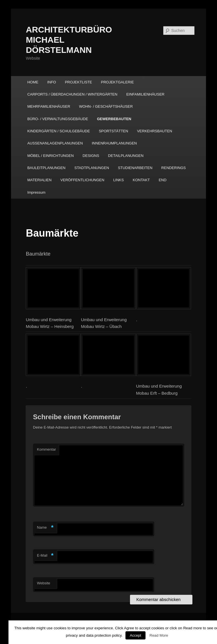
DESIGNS (91, 156)
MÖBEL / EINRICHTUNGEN (51, 156)
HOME (33, 82)
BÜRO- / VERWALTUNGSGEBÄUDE (58, 119)
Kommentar (46, 449)
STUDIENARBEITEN (135, 168)
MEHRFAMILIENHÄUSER (49, 106)
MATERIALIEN (40, 180)
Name (45, 528)
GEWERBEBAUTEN (114, 119)
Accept (136, 635)
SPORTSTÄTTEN (114, 131)
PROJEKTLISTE (79, 82)
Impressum (36, 192)
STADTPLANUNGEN (92, 168)
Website (44, 583)
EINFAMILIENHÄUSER (145, 94)
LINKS (119, 180)
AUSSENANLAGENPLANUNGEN (55, 143)
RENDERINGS (174, 168)
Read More (159, 635)
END (163, 180)
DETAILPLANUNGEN (126, 156)
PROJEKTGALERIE (117, 82)
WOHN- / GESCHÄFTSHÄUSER (106, 106)
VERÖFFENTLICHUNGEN (82, 180)
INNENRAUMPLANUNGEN (114, 143)
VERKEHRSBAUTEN (155, 131)
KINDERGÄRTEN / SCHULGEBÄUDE (59, 131)
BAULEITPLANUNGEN (46, 168)
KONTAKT (141, 180)
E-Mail (45, 556)
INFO (52, 82)
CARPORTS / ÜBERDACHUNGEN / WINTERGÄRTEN (72, 94)
